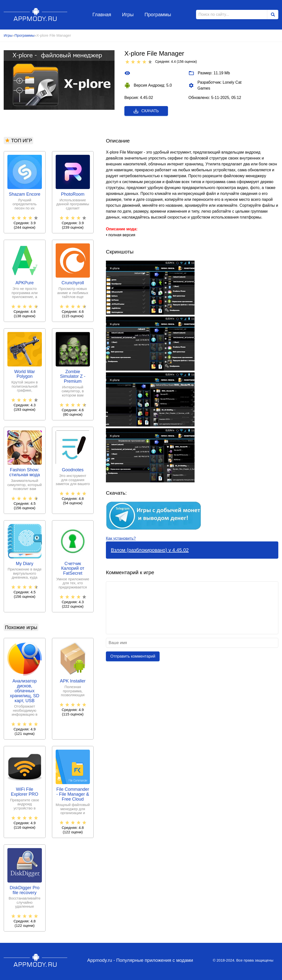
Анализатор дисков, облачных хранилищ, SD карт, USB (25, 691)
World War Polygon (25, 374)
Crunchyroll (73, 283)
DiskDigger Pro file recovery (25, 890)
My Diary (25, 564)
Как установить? (121, 538)
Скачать (146, 111)
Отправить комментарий (133, 656)
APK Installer (73, 681)
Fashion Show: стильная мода (25, 472)
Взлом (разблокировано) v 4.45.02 (150, 550)
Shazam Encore (25, 194)
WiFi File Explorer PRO (25, 792)
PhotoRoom (73, 194)
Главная (102, 15)
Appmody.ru (36, 14)
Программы (158, 15)
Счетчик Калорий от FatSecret (73, 569)
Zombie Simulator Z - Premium (73, 377)
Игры (128, 15)
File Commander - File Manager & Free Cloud (73, 794)
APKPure (25, 283)
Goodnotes (73, 470)
